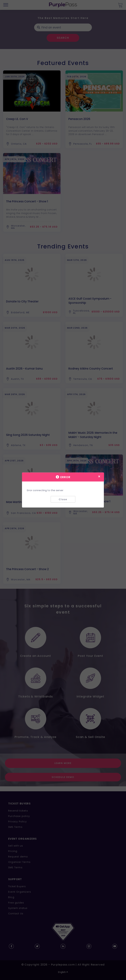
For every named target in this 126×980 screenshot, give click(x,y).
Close (63, 499)
